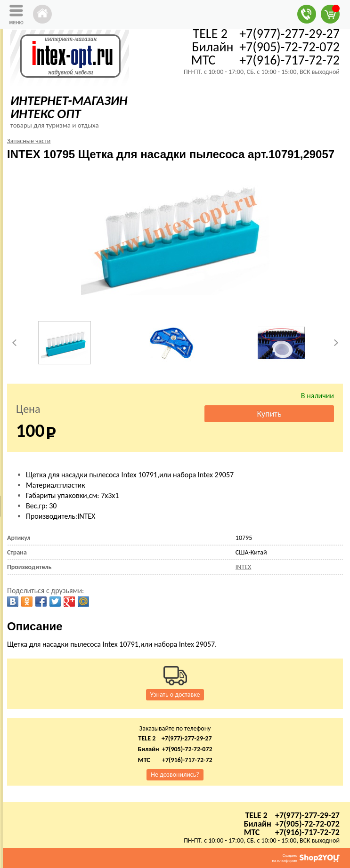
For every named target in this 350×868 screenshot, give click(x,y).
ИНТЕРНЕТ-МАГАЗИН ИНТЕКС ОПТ (69, 107)
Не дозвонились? (175, 775)
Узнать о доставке (175, 695)
